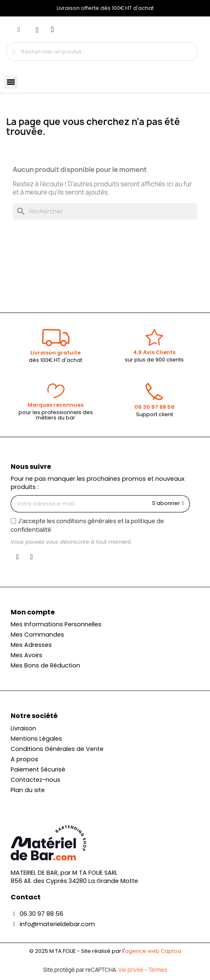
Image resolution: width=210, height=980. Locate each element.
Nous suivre (31, 467)
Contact (26, 897)
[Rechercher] (105, 211)
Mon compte (33, 612)
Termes (158, 970)
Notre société (34, 716)
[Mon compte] (19, 30)
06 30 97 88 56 (155, 407)
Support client (155, 414)
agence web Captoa (153, 951)
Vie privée (131, 970)
